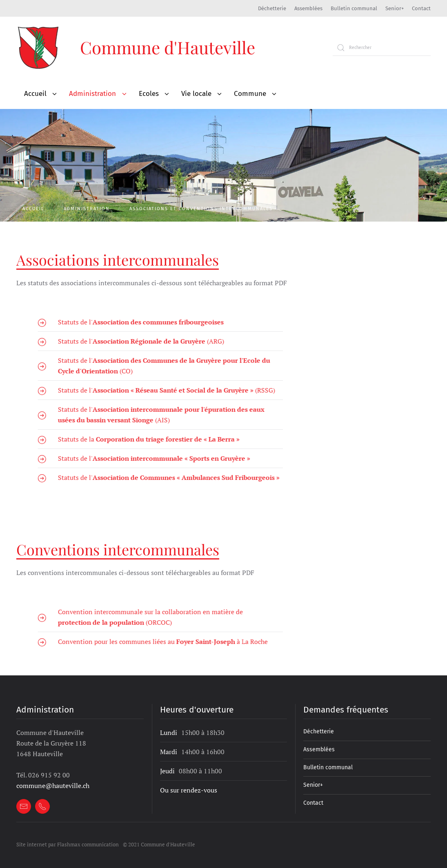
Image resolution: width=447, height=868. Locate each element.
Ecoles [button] (149, 94)
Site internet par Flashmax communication (68, 844)
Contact (421, 8)
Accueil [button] (35, 94)
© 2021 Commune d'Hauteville (159, 844)
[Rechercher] (382, 48)
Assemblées (308, 8)
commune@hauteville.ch (53, 786)
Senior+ (395, 8)
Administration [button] (92, 94)
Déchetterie (272, 8)
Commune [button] (250, 94)
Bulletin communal (354, 8)
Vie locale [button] (196, 94)
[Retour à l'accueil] (39, 48)
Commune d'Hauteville (168, 47)
